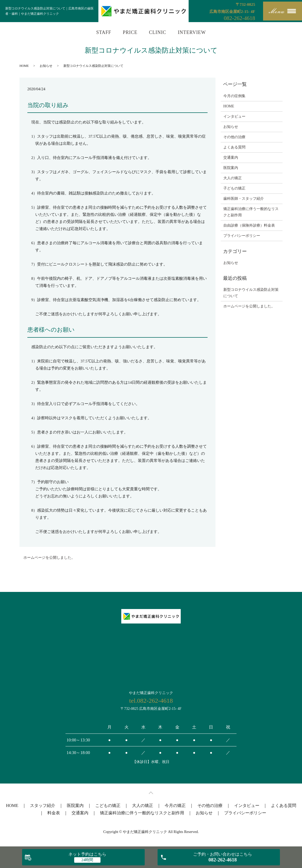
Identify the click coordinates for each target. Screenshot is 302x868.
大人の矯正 (233, 178)
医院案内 (231, 168)
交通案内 (231, 158)
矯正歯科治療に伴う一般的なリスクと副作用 (251, 212)
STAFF (104, 32)
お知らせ (46, 66)
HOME (24, 66)
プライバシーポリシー (242, 236)
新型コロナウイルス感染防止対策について (251, 293)
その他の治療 (234, 137)
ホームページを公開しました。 (49, 558)
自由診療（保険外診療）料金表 (249, 225)
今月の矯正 (175, 805)
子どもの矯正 (234, 188)
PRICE (130, 32)
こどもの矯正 (108, 805)
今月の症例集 (234, 96)
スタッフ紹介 (43, 805)
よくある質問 (234, 147)
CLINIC (157, 32)
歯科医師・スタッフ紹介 (244, 199)
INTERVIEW (192, 32)
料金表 (54, 813)
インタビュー (234, 116)
